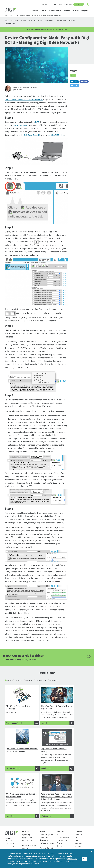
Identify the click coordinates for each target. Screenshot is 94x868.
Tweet (76, 86)
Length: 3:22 (76, 766)
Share (75, 82)
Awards (77, 812)
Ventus (25, 848)
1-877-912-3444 (10, 818)
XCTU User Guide (32, 126)
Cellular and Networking (44, 813)
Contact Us (79, 4)
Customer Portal (45, 825)
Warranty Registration (44, 843)
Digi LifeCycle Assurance (27, 827)
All (9, 688)
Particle (25, 842)
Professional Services (47, 817)
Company (85, 11)
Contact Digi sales (11, 824)
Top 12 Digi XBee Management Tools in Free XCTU (26, 100)
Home (7, 16)
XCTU (38, 123)
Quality (77, 841)
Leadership (78, 827)
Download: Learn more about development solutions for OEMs (47, 30)
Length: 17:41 (18, 766)
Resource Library (63, 826)
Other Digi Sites (80, 835)
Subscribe (80, 21)
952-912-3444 (9, 821)
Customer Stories (63, 812)
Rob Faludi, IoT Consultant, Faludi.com (26, 89)
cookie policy (72, 859)
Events (59, 820)
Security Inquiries (11, 827)
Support (77, 11)
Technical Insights (29, 21)
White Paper (45, 688)
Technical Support (46, 822)
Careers (77, 815)
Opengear (26, 839)
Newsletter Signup (12, 833)
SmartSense (26, 845)
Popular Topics (55, 21)
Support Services (46, 839)
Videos (32, 688)
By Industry (26, 809)
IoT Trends (16, 21)
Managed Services (56, 11)
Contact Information (9, 814)
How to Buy (68, 4)
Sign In (60, 4)
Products (44, 11)
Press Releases (80, 838)
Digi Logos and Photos (62, 816)
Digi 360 (25, 822)
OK (84, 859)
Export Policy (79, 821)
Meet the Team (68, 21)
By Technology (27, 815)
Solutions (35, 11)
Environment (79, 818)
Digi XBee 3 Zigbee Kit (38, 136)
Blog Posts (60, 688)
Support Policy (45, 836)
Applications (42, 21)
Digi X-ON (25, 831)
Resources (68, 11)
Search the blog (10, 24)
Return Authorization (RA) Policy (47, 829)
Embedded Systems (47, 809)
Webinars (60, 835)
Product (20, 688)
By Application (27, 812)
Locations (78, 829)
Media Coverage (80, 832)
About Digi (78, 809)
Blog (54, 4)
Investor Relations (81, 824)
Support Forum (45, 833)
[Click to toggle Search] (87, 4)
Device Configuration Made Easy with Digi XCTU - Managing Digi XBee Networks (40, 16)
